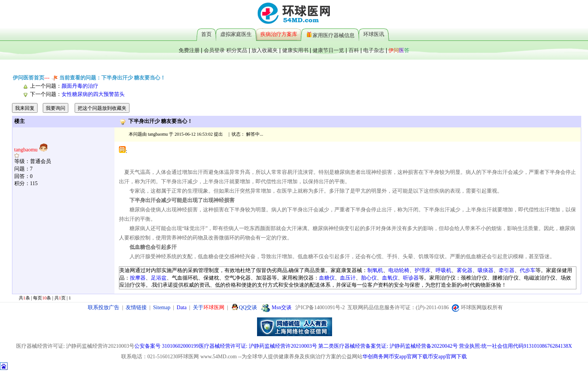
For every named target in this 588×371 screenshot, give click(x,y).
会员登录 (214, 50)
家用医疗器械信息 (331, 34)
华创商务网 (376, 357)
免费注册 (189, 50)
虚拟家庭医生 (236, 34)
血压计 (348, 278)
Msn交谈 (276, 307)
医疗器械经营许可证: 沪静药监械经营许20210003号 (258, 346)
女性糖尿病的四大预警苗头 (93, 94)
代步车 (528, 270)
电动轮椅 (399, 270)
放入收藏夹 (265, 50)
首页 (206, 34)
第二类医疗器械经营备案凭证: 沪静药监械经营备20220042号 (388, 346)
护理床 (423, 270)
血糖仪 (327, 278)
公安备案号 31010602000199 (167, 346)
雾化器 (465, 270)
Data (182, 307)
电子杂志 (374, 50)
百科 (354, 50)
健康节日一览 (328, 50)
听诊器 (411, 278)
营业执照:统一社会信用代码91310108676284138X (515, 346)
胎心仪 (369, 278)
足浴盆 (159, 278)
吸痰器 (486, 270)
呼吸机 (444, 270)
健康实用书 (295, 50)
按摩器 (138, 278)
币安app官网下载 (408, 357)
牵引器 (507, 270)
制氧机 (375, 270)
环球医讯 (374, 34)
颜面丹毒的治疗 (80, 86)
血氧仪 (390, 278)
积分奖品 (237, 50)
